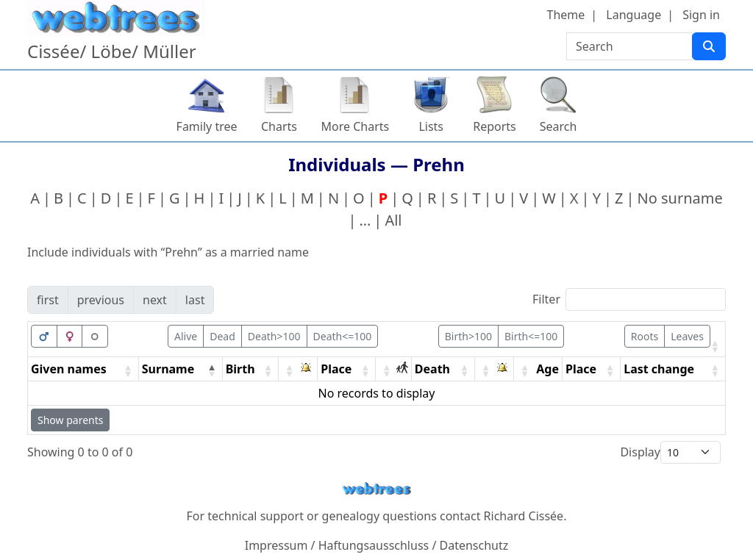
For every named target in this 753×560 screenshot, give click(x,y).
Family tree (207, 126)
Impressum (276, 545)
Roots (645, 336)
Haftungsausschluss (374, 545)
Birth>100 (468, 336)
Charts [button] (279, 126)
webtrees (376, 489)
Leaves (687, 336)
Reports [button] (495, 126)
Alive (186, 336)
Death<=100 (343, 336)
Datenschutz (474, 545)
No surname (679, 198)
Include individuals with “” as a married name (168, 252)
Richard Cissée (524, 516)
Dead (222, 336)
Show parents (70, 420)
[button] (715, 346)
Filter (546, 299)
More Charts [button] (356, 126)
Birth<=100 (531, 336)
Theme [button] (566, 15)
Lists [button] (431, 126)
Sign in (701, 15)
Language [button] (634, 15)
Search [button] (558, 126)
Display (640, 452)
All (393, 220)
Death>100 (274, 336)
